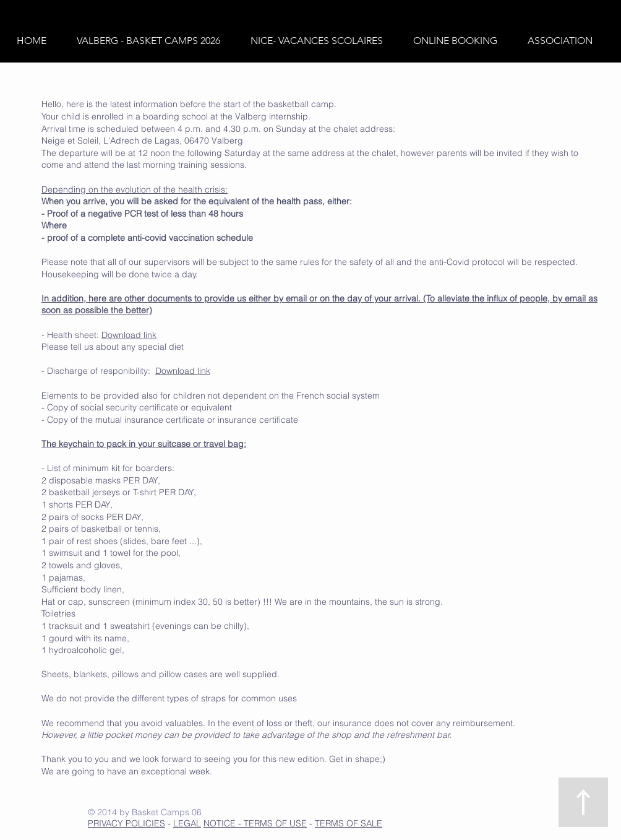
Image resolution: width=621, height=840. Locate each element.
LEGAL (187, 823)
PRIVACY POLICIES (126, 823)
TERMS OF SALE (349, 823)
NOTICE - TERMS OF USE (255, 823)
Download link (129, 335)
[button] (154, 41)
